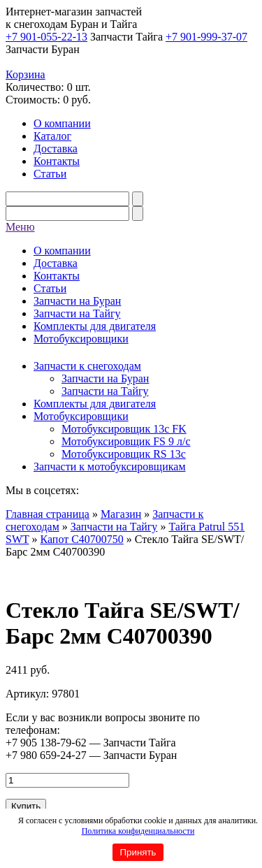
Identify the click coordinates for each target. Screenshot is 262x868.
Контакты (57, 161)
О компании (62, 123)
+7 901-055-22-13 (46, 37)
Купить (26, 806)
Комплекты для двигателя (95, 326)
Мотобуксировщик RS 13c (124, 454)
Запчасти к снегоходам (87, 366)
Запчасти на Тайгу (77, 313)
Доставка (56, 149)
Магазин (121, 514)
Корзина (26, 74)
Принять (138, 852)
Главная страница (48, 514)
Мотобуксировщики (81, 339)
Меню (20, 227)
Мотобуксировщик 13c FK (124, 429)
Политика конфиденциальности (138, 831)
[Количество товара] (67, 780)
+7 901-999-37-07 (206, 37)
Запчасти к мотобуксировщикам (110, 466)
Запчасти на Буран (77, 301)
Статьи (50, 174)
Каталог (52, 136)
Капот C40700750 (81, 539)
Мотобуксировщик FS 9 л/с (126, 441)
